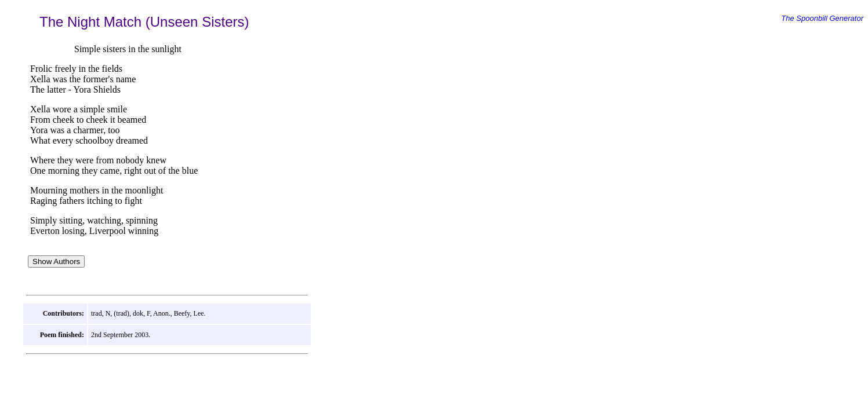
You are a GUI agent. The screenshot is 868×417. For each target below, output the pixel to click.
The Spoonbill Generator (822, 18)
